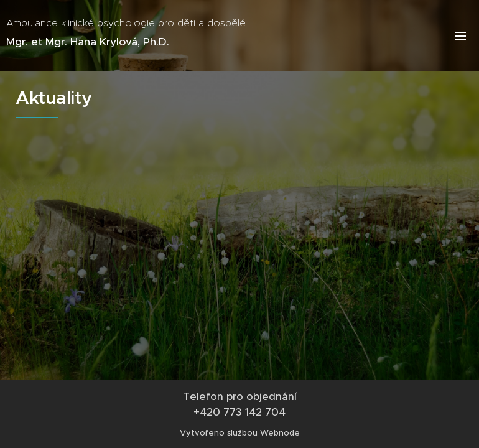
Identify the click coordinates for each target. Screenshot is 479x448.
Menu (460, 36)
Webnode (280, 433)
